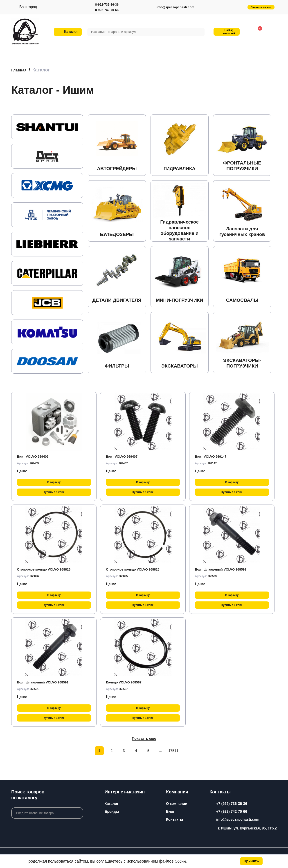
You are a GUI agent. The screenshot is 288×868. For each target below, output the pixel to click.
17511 (173, 751)
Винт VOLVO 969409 (35, 456)
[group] (47, 127)
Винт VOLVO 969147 (212, 456)
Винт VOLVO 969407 (124, 456)
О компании (177, 804)
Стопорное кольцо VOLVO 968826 (47, 569)
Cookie (181, 861)
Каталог (112, 804)
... (161, 751)
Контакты (174, 819)
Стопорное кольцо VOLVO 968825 (136, 569)
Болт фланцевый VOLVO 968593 (224, 569)
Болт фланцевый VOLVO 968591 (46, 682)
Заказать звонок (261, 7)
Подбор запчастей (226, 32)
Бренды (112, 812)
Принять (251, 861)
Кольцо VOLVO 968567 (126, 682)
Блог (170, 812)
